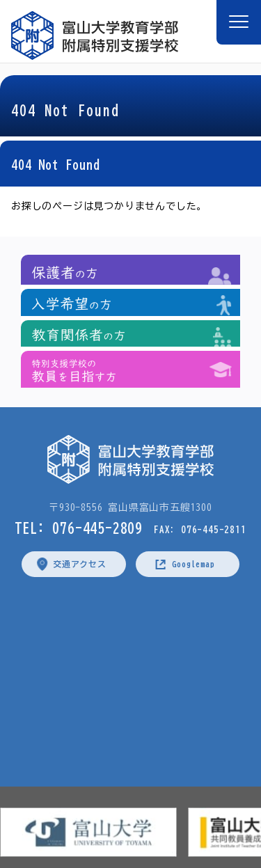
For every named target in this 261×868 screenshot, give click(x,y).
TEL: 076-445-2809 (79, 528)
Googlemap (193, 564)
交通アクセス (80, 564)
